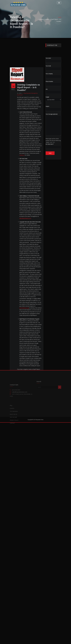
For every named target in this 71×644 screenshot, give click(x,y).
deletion (25, 435)
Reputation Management (31, 166)
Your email (53, 92)
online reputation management (25, 437)
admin (19, 166)
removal (20, 440)
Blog (25, 166)
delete (20, 435)
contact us (32, 224)
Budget (53, 123)
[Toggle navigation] (59, 3)
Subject (53, 133)
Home (60, 20)
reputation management (29, 440)
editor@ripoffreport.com (25, 285)
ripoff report (21, 442)
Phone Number (53, 108)
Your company (53, 100)
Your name (53, 85)
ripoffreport (20, 168)
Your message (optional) (53, 149)
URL (53, 116)
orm (35, 437)
